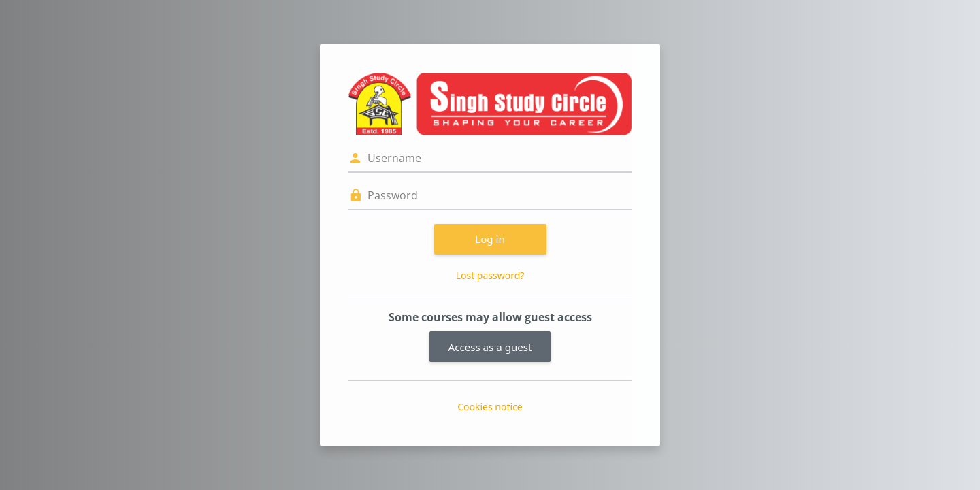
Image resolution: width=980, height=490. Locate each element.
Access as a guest (490, 347)
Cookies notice (490, 407)
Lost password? (490, 275)
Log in (490, 239)
